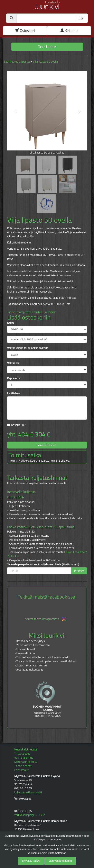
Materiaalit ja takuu (26, 762)
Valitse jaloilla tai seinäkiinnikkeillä (28, 348)
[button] (13, 109)
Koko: (10, 323)
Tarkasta (79, 571)
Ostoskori (25, 31)
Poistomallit (21, 770)
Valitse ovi (13, 363)
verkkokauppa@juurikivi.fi (30, 815)
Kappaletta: (14, 378)
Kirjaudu (69, 31)
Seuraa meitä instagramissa (46, 619)
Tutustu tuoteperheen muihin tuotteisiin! (31, 312)
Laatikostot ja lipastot (17, 61)
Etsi (82, 18)
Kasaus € (19, 425)
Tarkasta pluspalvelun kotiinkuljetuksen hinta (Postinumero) (43, 564)
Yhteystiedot (22, 753)
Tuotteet (47, 47)
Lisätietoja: (14, 393)
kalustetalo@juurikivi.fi (28, 792)
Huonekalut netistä (26, 749)
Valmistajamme (24, 758)
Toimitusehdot (23, 766)
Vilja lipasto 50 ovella (45, 61)
